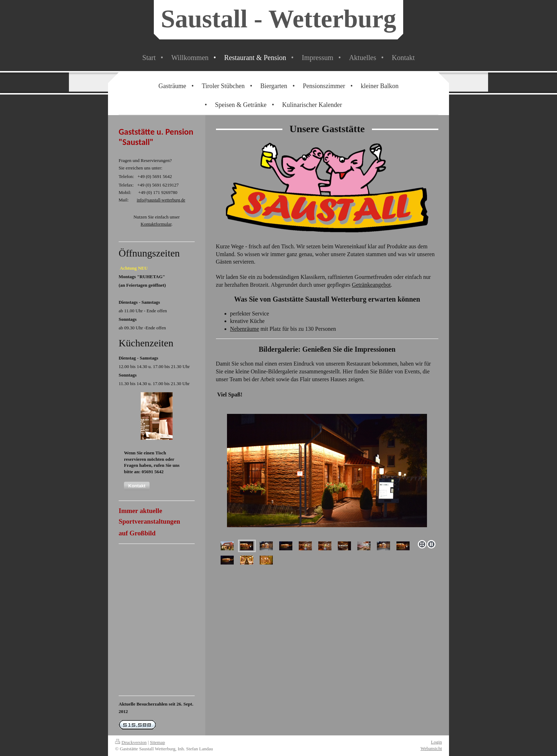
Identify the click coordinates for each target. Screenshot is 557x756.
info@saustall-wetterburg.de (161, 200)
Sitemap (158, 742)
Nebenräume (245, 329)
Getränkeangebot (371, 285)
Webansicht (431, 748)
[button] (137, 486)
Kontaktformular (156, 224)
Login (436, 742)
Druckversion (131, 742)
